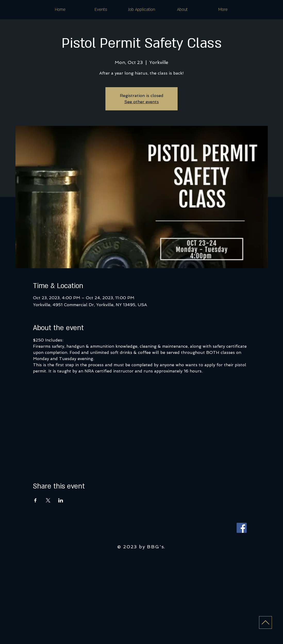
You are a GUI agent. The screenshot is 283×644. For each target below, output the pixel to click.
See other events (142, 102)
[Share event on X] (48, 500)
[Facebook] (242, 528)
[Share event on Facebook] (35, 500)
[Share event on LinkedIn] (61, 500)
